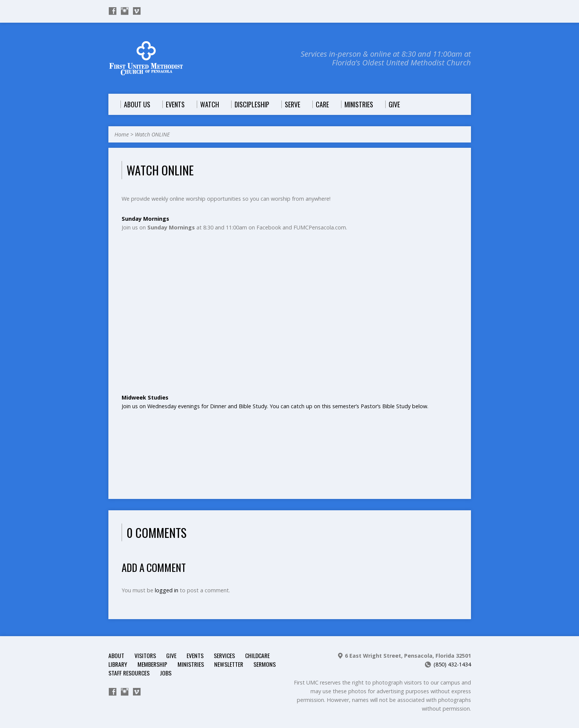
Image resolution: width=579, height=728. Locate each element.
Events (195, 655)
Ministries (191, 664)
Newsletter (229, 664)
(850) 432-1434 (452, 664)
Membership (152, 664)
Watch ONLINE (152, 134)
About (116, 655)
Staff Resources (129, 673)
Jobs (166, 673)
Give (171, 655)
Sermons (265, 664)
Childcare (257, 655)
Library (118, 664)
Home (122, 134)
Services (224, 655)
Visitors (145, 655)
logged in (167, 590)
